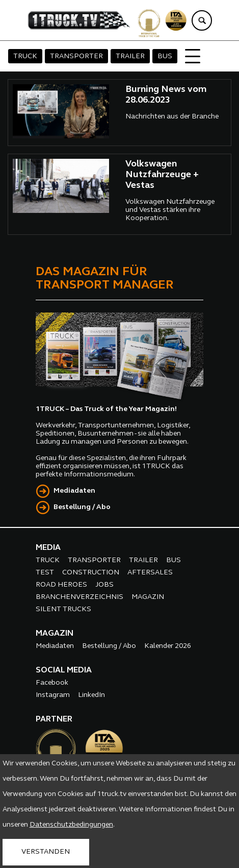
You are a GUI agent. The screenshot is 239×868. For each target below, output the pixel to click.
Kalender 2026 (168, 646)
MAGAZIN (148, 597)
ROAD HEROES (61, 585)
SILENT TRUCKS (63, 609)
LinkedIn (91, 695)
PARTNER (54, 719)
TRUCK (25, 56)
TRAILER (130, 56)
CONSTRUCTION (91, 573)
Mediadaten (74, 491)
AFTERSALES (150, 573)
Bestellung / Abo (82, 507)
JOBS (104, 585)
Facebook (52, 683)
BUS (165, 56)
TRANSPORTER (76, 56)
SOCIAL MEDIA (64, 670)
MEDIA (48, 548)
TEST (45, 573)
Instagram (53, 695)
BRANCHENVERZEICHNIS (79, 597)
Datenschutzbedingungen (71, 825)
